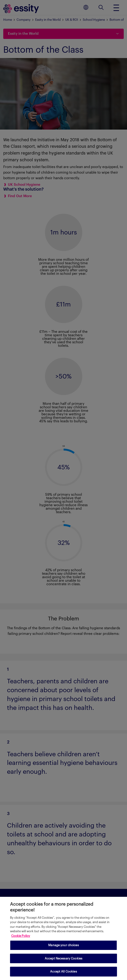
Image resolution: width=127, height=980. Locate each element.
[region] (63, 938)
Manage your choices (63, 945)
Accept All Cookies (63, 971)
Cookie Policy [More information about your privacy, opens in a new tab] (21, 936)
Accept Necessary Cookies (63, 958)
